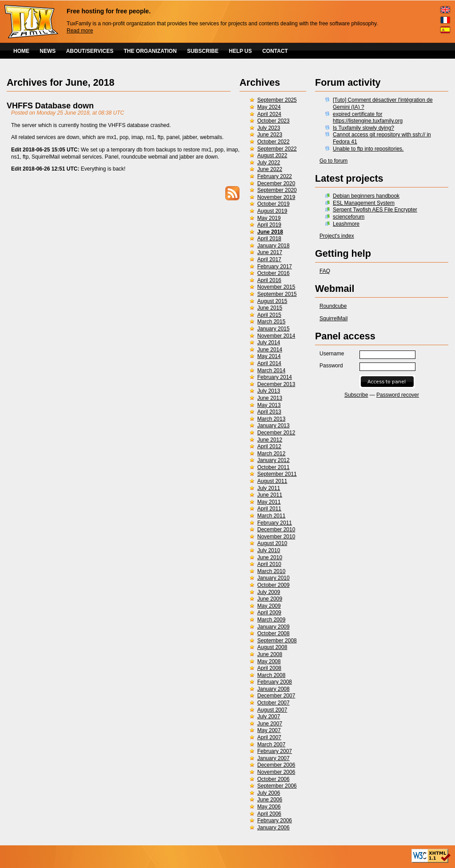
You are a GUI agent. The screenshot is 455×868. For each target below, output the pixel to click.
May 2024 (269, 107)
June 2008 (270, 654)
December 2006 (276, 765)
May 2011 (269, 502)
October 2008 (273, 633)
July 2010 (269, 550)
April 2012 (269, 446)
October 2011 (273, 467)
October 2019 (273, 204)
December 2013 (276, 384)
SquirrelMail (333, 319)
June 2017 (270, 252)
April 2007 (269, 737)
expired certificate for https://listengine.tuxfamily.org (368, 118)
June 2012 (270, 440)
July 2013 (269, 391)
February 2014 (275, 377)
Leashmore (346, 224)
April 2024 (269, 114)
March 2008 (271, 675)
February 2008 (275, 682)
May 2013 (269, 405)
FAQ (325, 271)
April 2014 (269, 363)
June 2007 (270, 724)
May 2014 (269, 356)
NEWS (48, 51)
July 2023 (269, 128)
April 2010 (269, 564)
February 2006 (275, 820)
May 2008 (269, 661)
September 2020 (277, 190)
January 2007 (273, 758)
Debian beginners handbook (366, 196)
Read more (80, 31)
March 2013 (271, 419)
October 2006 (273, 779)
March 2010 (271, 571)
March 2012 (271, 454)
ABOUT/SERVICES (90, 51)
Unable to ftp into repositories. (368, 149)
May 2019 (269, 218)
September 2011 (277, 474)
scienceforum (349, 217)
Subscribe (356, 395)
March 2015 (271, 322)
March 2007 (271, 745)
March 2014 (271, 370)
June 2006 (270, 800)
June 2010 (270, 557)
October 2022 (273, 142)
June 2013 (270, 398)
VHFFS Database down (50, 106)
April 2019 (269, 225)
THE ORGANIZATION (150, 51)
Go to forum (333, 161)
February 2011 (275, 523)
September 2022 (277, 149)
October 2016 (273, 273)
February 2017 (275, 267)
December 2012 (276, 433)
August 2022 (272, 155)
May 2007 (269, 730)
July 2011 (269, 488)
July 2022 (269, 163)
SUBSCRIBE (203, 51)
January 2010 (273, 578)
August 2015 (272, 301)
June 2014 (270, 350)
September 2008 (277, 641)
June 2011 (270, 495)
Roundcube (333, 306)
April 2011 (269, 509)
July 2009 (269, 592)
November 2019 (276, 197)
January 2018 (273, 246)
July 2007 (269, 717)
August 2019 (272, 211)
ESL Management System (364, 203)
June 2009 (270, 599)
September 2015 (277, 294)
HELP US (240, 51)
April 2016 (269, 280)
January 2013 (273, 426)
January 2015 (273, 329)
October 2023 (273, 121)
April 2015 (269, 315)
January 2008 (273, 689)
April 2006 (269, 814)
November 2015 (276, 287)
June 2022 (270, 169)
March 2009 (271, 620)
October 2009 (273, 585)
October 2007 (273, 703)
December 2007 (276, 696)
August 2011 (272, 481)
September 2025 (277, 100)
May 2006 (269, 807)
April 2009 (269, 613)
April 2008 (269, 668)
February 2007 (275, 751)
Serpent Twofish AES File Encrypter (375, 210)
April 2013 (269, 412)
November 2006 (276, 772)
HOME (21, 51)
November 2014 (276, 336)
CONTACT (275, 51)
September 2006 (277, 786)
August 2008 (272, 647)
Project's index (337, 236)
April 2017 (269, 259)
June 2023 (270, 135)
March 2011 (271, 516)
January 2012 (273, 460)
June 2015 (270, 308)
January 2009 (273, 627)
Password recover (398, 395)
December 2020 (276, 183)
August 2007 (272, 710)
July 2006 (269, 793)
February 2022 (275, 176)
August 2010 (272, 543)
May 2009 (269, 606)
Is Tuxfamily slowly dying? (363, 128)
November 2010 (276, 537)
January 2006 (273, 828)
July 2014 (269, 342)
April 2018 (269, 239)
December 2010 (276, 530)
